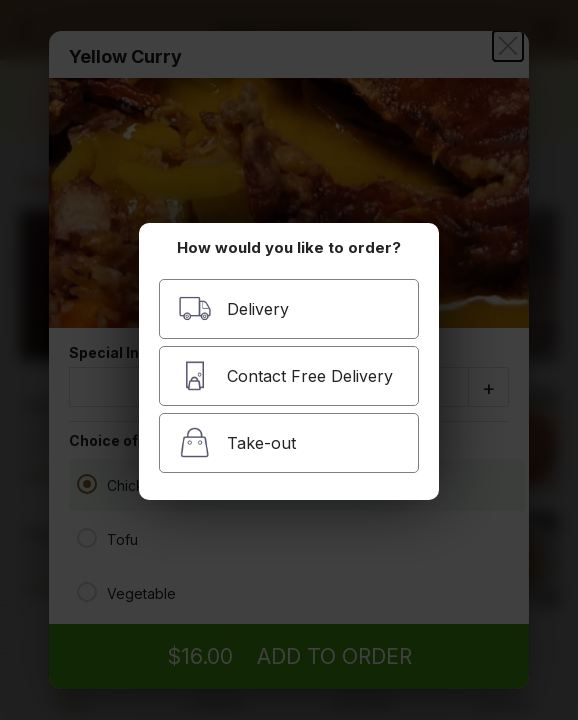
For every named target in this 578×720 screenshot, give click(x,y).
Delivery (233, 308)
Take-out (237, 442)
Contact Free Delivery (285, 375)
